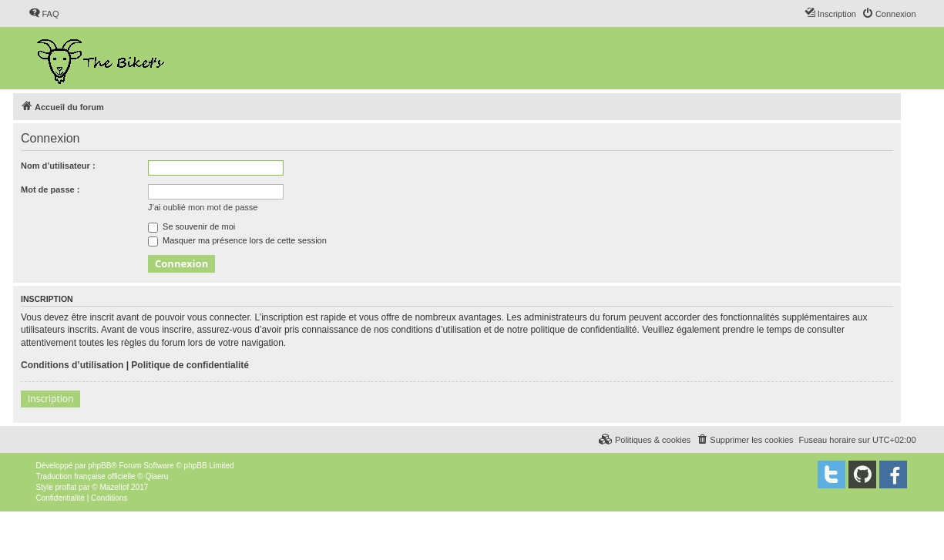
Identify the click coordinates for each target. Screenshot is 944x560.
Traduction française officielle (86, 476)
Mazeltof (114, 487)
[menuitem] (44, 14)
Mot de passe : (50, 189)
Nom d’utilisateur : (58, 166)
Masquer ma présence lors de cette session (237, 240)
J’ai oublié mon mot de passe (203, 207)
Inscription (50, 399)
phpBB (99, 466)
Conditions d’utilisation (72, 365)
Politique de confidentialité (190, 365)
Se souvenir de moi (191, 226)
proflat (66, 487)
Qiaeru (156, 476)
